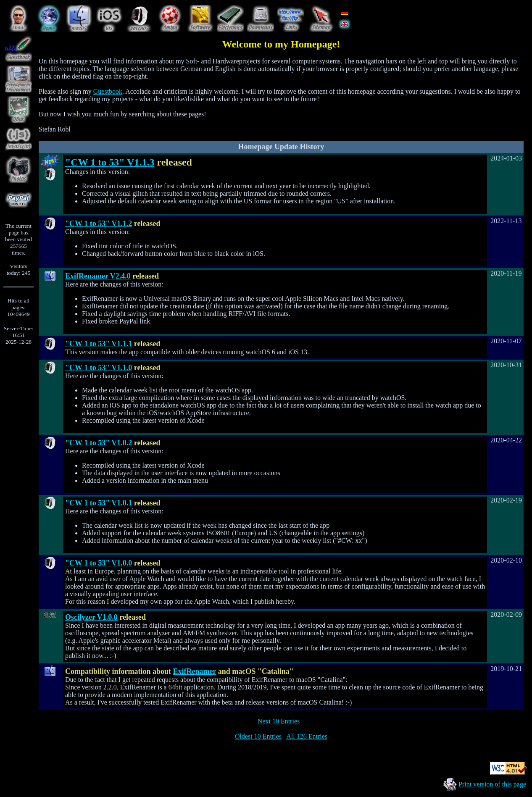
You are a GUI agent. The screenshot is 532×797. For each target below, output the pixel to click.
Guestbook (108, 91)
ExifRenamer (195, 671)
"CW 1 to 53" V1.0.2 (99, 443)
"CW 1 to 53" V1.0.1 (99, 503)
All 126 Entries (307, 736)
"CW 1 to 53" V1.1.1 (99, 344)
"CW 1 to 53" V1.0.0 (99, 563)
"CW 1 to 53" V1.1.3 (110, 162)
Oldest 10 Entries (258, 736)
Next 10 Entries (279, 721)
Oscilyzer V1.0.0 (91, 617)
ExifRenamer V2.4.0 (98, 276)
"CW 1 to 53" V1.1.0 (99, 368)
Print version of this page (492, 784)
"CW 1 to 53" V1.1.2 (99, 224)
